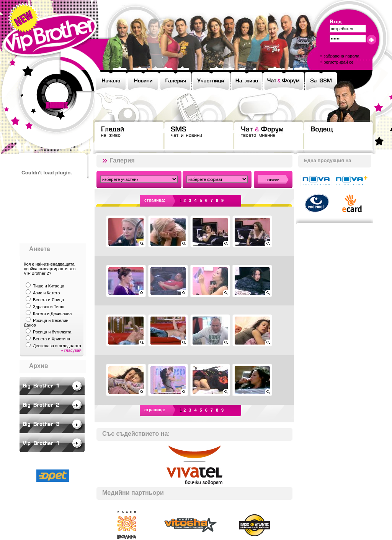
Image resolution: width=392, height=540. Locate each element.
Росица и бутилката (52, 332)
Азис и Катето (46, 293)
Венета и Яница (48, 300)
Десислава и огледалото (57, 346)
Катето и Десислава (52, 313)
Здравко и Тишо (49, 307)
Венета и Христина (51, 339)
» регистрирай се (337, 62)
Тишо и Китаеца (49, 286)
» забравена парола (340, 56)
